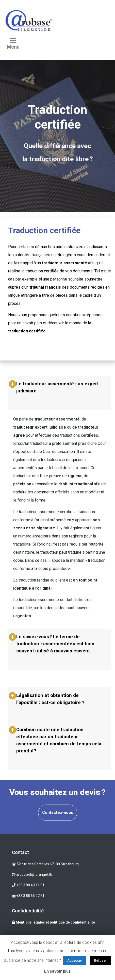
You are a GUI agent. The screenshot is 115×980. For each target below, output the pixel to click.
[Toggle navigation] (13, 45)
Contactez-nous (58, 813)
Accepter (75, 961)
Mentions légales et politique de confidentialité (53, 922)
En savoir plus (58, 971)
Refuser (101, 961)
